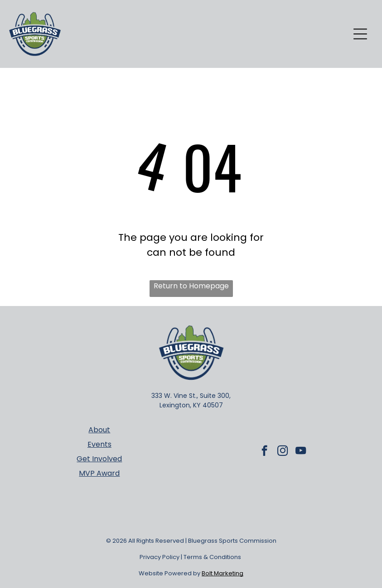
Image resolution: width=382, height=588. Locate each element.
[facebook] (264, 452)
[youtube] (301, 452)
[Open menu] (360, 34)
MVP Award (99, 473)
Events (99, 444)
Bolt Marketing (222, 573)
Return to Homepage (191, 286)
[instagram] (283, 452)
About (99, 430)
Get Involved (99, 459)
